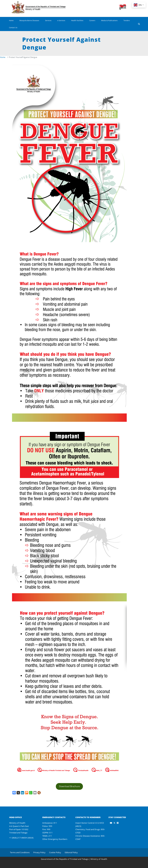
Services (48, 20)
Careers (92, 20)
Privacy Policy (39, 852)
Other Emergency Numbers (55, 839)
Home (11, 20)
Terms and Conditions (20, 852)
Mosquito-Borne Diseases (29, 20)
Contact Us (13, 28)
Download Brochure (69, 786)
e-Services (61, 20)
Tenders (127, 20)
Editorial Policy (71, 852)
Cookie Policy (55, 852)
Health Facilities (77, 20)
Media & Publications (109, 20)
